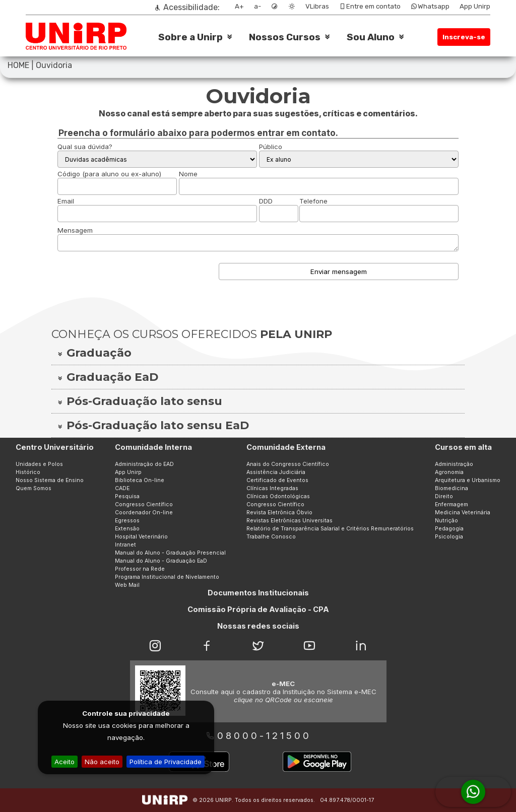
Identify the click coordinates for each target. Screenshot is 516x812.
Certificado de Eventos (277, 480)
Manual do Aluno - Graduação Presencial (170, 553)
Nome (188, 174)
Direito (444, 496)
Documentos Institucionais (258, 593)
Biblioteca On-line (140, 480)
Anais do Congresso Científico (288, 464)
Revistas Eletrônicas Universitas (289, 521)
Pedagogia (449, 529)
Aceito (64, 762)
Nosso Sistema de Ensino (50, 480)
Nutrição (446, 521)
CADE (122, 488)
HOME (18, 65)
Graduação (94, 353)
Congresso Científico (144, 504)
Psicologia (449, 537)
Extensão (127, 529)
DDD (266, 201)
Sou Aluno (371, 37)
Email (66, 201)
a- (257, 6)
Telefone (313, 201)
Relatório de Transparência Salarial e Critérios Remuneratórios (330, 529)
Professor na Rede (140, 569)
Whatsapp (430, 6)
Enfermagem (451, 504)
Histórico (28, 472)
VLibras (317, 6)
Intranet (125, 545)
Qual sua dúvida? (85, 147)
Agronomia (449, 472)
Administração (454, 464)
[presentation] (134, 275)
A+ (239, 6)
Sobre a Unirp (190, 37)
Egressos (127, 521)
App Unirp (475, 6)
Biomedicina (451, 488)
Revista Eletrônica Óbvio (279, 513)
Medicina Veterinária (463, 513)
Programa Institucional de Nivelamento (167, 577)
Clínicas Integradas (272, 488)
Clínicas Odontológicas (278, 496)
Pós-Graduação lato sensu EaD (153, 425)
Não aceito (102, 762)
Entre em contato (370, 6)
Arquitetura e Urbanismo (468, 480)
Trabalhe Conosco (271, 537)
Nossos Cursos (285, 37)
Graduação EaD (107, 377)
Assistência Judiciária (276, 472)
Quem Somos (34, 488)
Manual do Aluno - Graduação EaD (161, 561)
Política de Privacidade (166, 762)
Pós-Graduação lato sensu (139, 401)
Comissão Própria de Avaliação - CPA (258, 610)
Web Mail (127, 585)
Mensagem (75, 230)
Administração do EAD (144, 464)
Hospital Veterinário (141, 537)
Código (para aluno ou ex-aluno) (109, 174)
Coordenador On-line (144, 513)
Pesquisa (127, 496)
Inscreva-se (464, 37)
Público (271, 147)
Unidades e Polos (39, 464)
